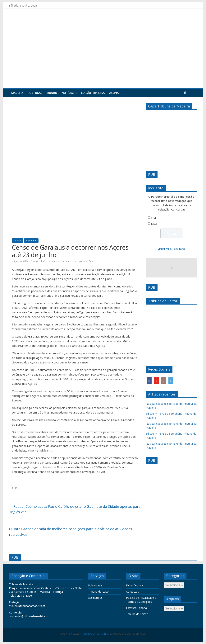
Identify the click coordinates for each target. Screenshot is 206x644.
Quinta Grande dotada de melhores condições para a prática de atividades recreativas (71, 532)
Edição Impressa (93, 93)
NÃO (154, 224)
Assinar (115, 93)
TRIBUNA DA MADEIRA (95, 634)
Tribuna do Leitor (99, 592)
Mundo (52, 93)
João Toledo (39, 261)
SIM (153, 218)
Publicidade (95, 585)
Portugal (35, 93)
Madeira (17, 93)
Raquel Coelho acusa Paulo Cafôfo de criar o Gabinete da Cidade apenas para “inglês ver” (75, 509)
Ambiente (31, 241)
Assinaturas (95, 598)
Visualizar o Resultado (171, 249)
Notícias (68, 93)
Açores (18, 241)
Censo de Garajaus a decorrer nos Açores (73, 261)
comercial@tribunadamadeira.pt (29, 616)
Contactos (133, 592)
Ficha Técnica (135, 585)
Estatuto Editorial (137, 608)
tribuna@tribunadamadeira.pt (27, 606)
